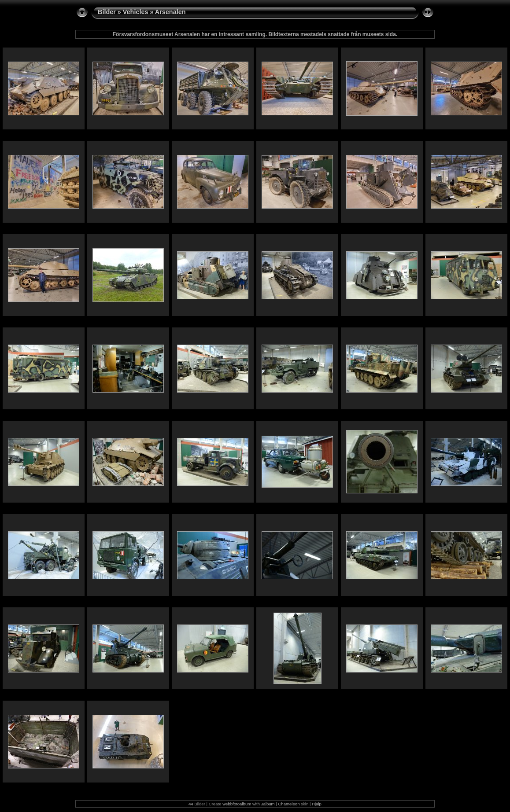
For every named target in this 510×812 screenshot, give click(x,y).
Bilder (107, 12)
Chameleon (289, 804)
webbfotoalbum (237, 804)
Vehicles (136, 12)
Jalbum (268, 804)
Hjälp (317, 804)
